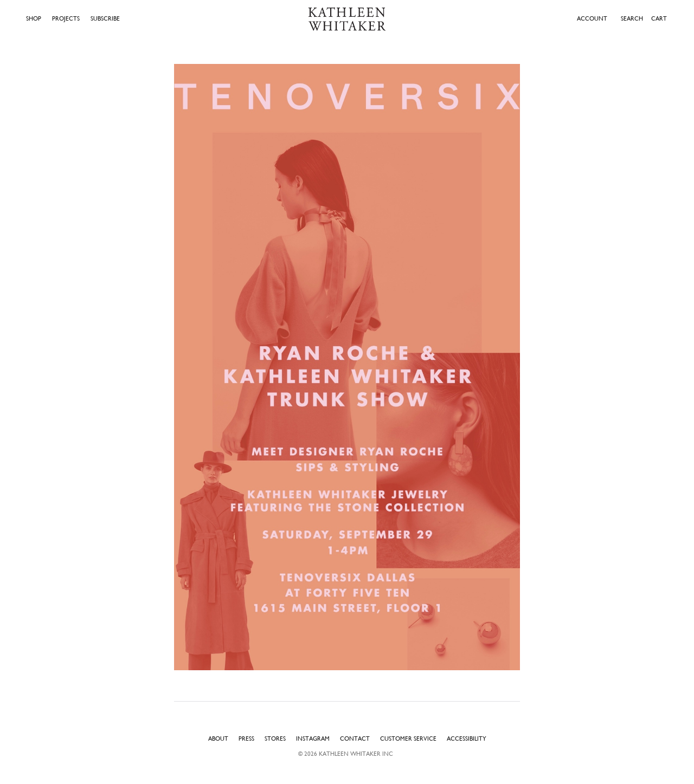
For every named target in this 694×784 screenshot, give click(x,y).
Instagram (313, 738)
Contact (355, 738)
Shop (34, 19)
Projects (66, 19)
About (218, 738)
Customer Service (408, 738)
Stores (275, 738)
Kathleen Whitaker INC (356, 754)
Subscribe (105, 19)
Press (246, 738)
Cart (659, 18)
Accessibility (467, 738)
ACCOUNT (592, 19)
